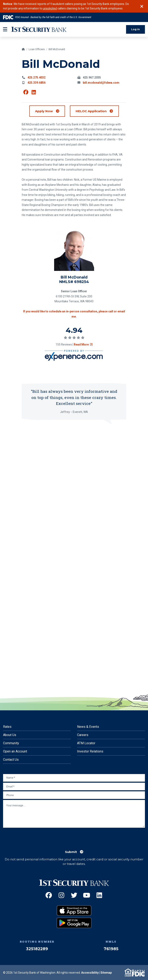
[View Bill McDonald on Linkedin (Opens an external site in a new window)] (34, 101)
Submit (71, 852)
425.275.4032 (36, 86)
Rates (7, 727)
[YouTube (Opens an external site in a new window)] (87, 895)
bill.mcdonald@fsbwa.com (101, 91)
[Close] (142, 11)
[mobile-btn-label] (5, 38)
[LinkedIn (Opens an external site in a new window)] (99, 895)
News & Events (88, 727)
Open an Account (15, 751)
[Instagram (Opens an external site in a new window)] (61, 895)
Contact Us (11, 760)
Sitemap (106, 973)
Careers (83, 735)
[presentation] (34, 837)
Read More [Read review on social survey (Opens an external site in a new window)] (83, 353)
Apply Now (44, 120)
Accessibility (90, 973)
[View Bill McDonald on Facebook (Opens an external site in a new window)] (26, 101)
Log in (135, 38)
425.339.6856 (36, 91)
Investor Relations (90, 751)
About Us (10, 735)
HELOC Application (97, 119)
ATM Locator (86, 743)
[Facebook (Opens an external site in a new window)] (49, 895)
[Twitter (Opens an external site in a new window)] (74, 895)
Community (11, 743)
